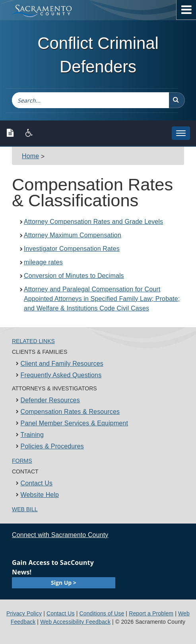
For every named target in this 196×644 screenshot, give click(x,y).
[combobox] (90, 100)
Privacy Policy (24, 613)
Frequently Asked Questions (61, 375)
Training (32, 435)
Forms (22, 461)
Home (30, 156)
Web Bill (25, 509)
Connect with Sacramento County (60, 535)
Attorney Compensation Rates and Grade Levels (93, 222)
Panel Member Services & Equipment (74, 423)
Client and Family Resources (62, 364)
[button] (177, 100)
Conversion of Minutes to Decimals (74, 276)
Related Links (33, 341)
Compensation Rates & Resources (70, 412)
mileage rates (43, 262)
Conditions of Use (102, 613)
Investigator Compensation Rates (72, 249)
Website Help (40, 495)
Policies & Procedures (52, 446)
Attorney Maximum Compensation (73, 235)
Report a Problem (151, 613)
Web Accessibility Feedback (75, 622)
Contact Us (37, 483)
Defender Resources (50, 400)
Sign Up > (64, 583)
